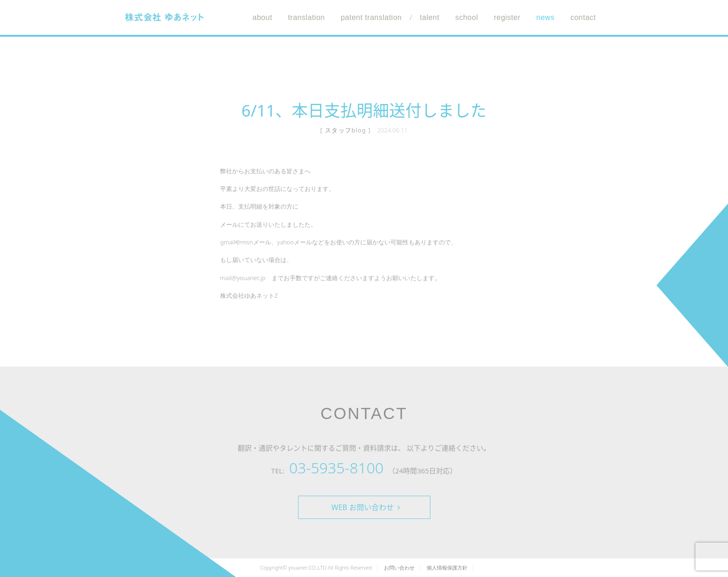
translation (306, 17)
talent (429, 17)
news (545, 17)
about (263, 17)
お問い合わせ (399, 567)
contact (583, 17)
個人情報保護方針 (447, 567)
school (466, 17)
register (507, 17)
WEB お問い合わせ (366, 507)
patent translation (371, 17)
